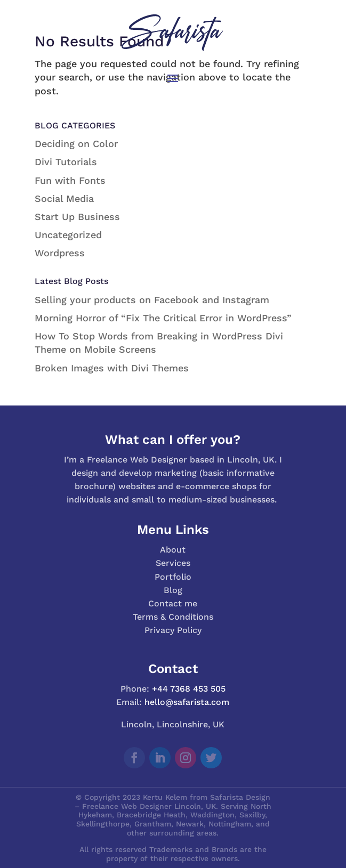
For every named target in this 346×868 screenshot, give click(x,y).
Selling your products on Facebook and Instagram (152, 300)
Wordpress (60, 253)
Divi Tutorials (66, 162)
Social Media (64, 198)
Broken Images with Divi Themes (112, 368)
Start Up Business (77, 217)
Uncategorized (68, 235)
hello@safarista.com (187, 702)
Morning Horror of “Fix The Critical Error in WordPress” (163, 318)
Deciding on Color (76, 144)
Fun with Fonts (70, 180)
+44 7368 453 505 (189, 689)
